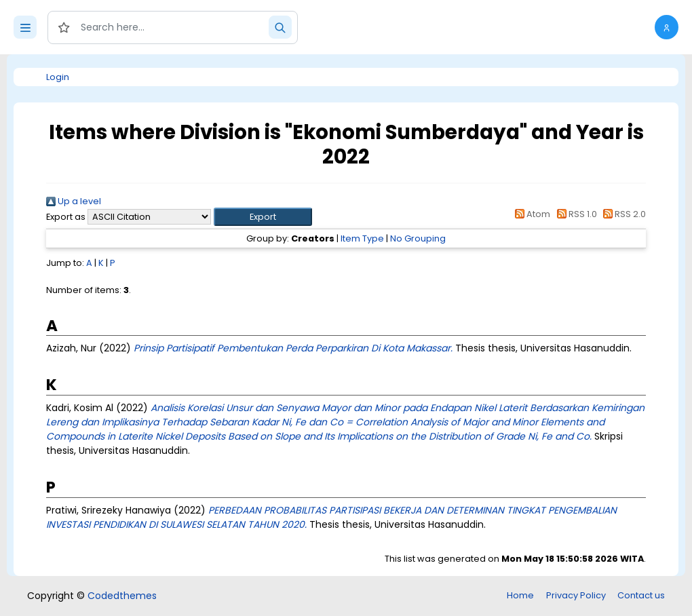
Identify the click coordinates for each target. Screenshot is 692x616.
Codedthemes (122, 596)
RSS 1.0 (574, 214)
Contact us (641, 595)
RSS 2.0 (622, 214)
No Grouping (418, 238)
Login (58, 77)
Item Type (362, 238)
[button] (667, 27)
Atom (531, 214)
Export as (66, 217)
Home (520, 595)
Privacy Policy (576, 595)
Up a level (74, 201)
